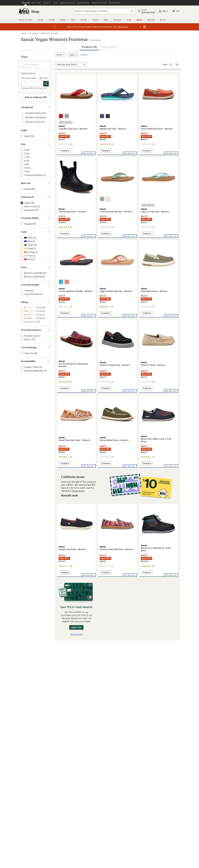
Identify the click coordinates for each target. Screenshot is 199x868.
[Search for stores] (46, 84)
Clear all (84, 55)
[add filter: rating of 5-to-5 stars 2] (33, 308)
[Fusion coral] (67, 282)
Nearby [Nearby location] (44, 78)
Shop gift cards (69, 495)
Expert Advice (109, 47)
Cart (176, 11)
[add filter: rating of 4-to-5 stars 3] (33, 311)
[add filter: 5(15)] (23, 150)
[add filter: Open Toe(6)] (27, 353)
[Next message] (141, 27)
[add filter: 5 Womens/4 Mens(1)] (32, 175)
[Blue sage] (67, 116)
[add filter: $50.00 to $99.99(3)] (31, 277)
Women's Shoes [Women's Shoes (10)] (34, 113)
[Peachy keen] (108, 199)
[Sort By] (71, 64)
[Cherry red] (61, 116)
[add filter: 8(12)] (23, 161)
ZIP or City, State (29, 78)
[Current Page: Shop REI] (26, 3)
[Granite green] (102, 199)
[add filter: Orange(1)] (28, 252)
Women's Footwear (50, 33)
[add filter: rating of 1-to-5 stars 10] (33, 322)
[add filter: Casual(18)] (25, 189)
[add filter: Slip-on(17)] (26, 339)
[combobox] (104, 11)
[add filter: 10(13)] (23, 168)
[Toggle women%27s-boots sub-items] (23, 122)
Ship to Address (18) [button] (34, 97)
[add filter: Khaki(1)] (26, 248)
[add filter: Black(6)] (26, 238)
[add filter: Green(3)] (27, 245)
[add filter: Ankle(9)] (25, 290)
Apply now (76, 627)
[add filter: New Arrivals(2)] (28, 206)
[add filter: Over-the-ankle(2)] (30, 294)
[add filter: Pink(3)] (26, 256)
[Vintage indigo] (102, 116)
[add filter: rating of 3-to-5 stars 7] (33, 315)
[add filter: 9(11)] (23, 164)
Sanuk (24, 33)
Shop (35, 11)
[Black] (108, 116)
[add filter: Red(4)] (26, 259)
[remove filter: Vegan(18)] (25, 203)
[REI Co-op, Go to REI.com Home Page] (24, 11)
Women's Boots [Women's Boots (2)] (33, 122)
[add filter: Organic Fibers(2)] (30, 367)
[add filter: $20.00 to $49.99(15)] (31, 273)
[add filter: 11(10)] (23, 171)
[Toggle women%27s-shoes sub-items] (23, 113)
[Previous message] (54, 27)
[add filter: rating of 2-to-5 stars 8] (33, 318)
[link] (76, 94)
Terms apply (78, 491)
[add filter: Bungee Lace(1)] (29, 336)
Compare (65, 151)
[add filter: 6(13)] (23, 153)
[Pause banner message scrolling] (144, 27)
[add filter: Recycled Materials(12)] (31, 371)
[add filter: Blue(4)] (26, 241)
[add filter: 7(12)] (23, 157)
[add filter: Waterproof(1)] (28, 210)
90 (177, 64)
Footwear (34, 33)
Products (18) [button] (89, 47)
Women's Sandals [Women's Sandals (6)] (34, 117)
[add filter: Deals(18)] (25, 136)
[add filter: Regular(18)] (26, 224)
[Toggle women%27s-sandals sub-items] (23, 118)
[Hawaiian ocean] (61, 282)
